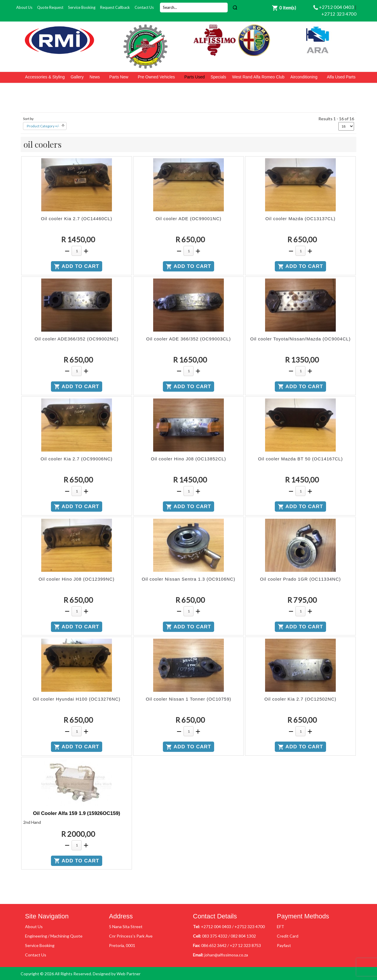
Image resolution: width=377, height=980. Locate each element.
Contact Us (144, 7)
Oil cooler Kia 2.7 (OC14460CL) (77, 219)
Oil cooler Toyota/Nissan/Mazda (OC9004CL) (301, 339)
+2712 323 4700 (339, 14)
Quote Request (50, 7)
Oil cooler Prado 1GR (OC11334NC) (301, 579)
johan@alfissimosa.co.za (226, 955)
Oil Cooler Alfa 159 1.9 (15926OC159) (77, 813)
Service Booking (82, 7)
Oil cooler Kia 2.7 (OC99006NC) (77, 459)
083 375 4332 (215, 936)
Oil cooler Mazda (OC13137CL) (300, 219)
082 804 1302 (243, 936)
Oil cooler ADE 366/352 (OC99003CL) (188, 339)
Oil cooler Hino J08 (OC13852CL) (188, 459)
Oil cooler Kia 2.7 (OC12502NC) (300, 699)
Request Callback (115, 7)
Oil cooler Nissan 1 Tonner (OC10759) (188, 699)
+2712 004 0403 (337, 7)
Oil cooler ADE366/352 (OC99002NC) (77, 339)
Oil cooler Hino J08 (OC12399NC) (77, 579)
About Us (24, 7)
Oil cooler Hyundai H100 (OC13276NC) (77, 699)
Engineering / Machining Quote (54, 936)
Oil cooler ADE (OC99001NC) (188, 219)
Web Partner (129, 974)
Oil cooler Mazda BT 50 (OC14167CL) (300, 459)
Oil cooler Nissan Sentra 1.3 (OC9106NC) (188, 579)
